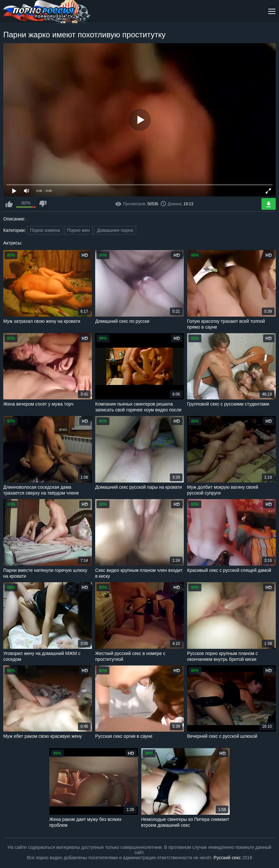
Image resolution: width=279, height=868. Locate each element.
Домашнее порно (115, 230)
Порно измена (45, 230)
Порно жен (79, 230)
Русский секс (227, 858)
